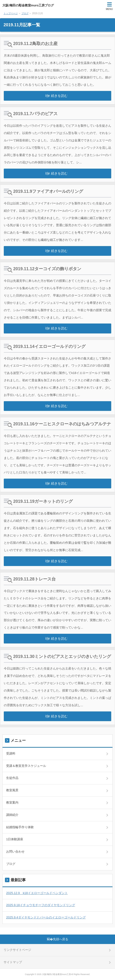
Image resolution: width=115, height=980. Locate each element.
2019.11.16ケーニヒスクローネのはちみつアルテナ (62, 424)
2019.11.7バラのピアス (35, 114)
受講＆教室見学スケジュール (26, 766)
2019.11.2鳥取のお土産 (35, 44)
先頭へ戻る (61, 939)
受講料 (11, 753)
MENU (109, 9)
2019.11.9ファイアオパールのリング (48, 191)
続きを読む (59, 96)
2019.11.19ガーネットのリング (43, 501)
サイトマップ (13, 962)
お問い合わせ (15, 852)
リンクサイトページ (17, 950)
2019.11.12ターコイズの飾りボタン (47, 269)
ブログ (25, 13)
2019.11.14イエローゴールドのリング (49, 346)
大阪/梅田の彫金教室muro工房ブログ (28, 5)
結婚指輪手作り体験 (20, 827)
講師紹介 (12, 815)
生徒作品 (12, 778)
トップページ (11, 13)
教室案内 (12, 802)
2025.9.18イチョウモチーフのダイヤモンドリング (41, 905)
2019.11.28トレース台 (34, 579)
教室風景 (12, 790)
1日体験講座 (15, 839)
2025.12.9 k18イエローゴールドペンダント (37, 893)
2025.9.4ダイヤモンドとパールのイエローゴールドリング (46, 917)
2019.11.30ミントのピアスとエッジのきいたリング (62, 656)
